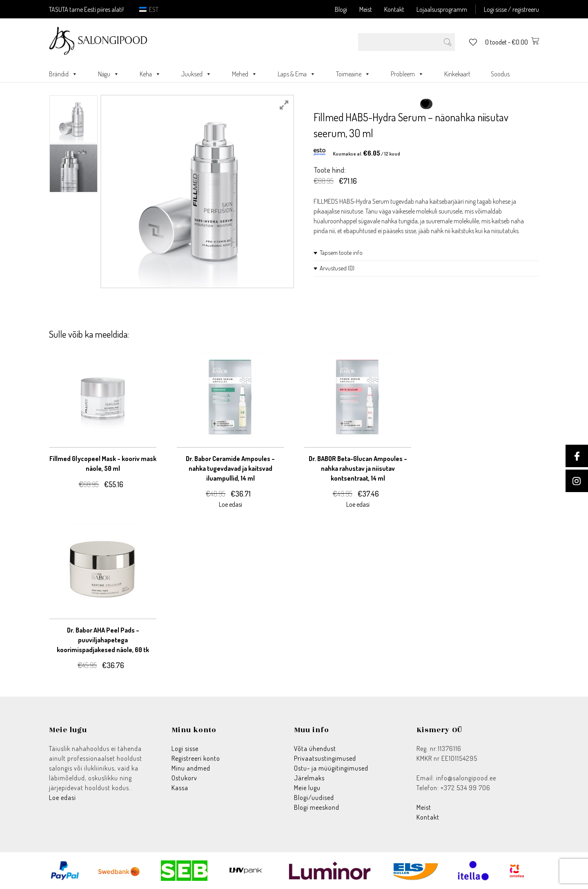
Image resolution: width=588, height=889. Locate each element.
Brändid (63, 74)
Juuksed (196, 74)
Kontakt (394, 9)
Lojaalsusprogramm (442, 9)
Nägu (109, 74)
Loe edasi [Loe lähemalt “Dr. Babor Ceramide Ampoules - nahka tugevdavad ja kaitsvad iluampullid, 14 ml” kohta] (231, 504)
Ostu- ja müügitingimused (331, 768)
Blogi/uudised (314, 798)
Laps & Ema (297, 74)
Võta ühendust (315, 749)
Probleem (407, 74)
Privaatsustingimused (325, 758)
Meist (366, 9)
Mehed (245, 74)
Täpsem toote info (341, 253)
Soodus (500, 74)
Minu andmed (191, 768)
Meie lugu (307, 788)
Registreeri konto (196, 758)
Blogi (341, 9)
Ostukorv (184, 778)
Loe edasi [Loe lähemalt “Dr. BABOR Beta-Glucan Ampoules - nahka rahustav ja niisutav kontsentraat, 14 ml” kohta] (358, 504)
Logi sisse (185, 749)
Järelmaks (309, 778)
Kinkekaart (457, 74)
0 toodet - (512, 42)
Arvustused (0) (337, 268)
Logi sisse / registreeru (511, 9)
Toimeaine (353, 74)
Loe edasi (62, 798)
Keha (150, 74)
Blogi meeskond (317, 807)
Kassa (180, 788)
